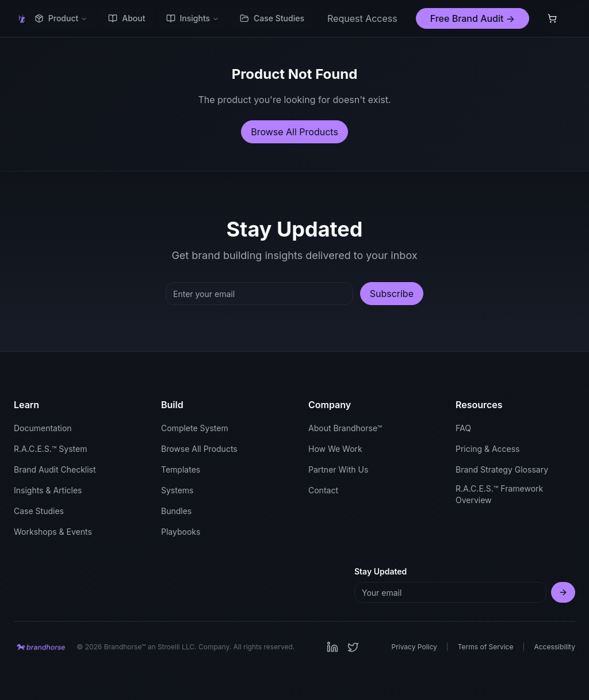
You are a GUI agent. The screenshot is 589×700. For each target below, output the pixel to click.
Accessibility (554, 647)
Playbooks (181, 532)
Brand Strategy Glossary (502, 469)
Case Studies (272, 18)
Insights (193, 18)
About (127, 18)
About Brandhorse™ (345, 428)
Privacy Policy (414, 647)
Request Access (362, 18)
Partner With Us (338, 469)
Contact (323, 490)
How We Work (335, 449)
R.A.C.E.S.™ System (50, 449)
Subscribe (392, 294)
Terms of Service (486, 647)
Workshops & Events (53, 532)
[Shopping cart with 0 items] (552, 18)
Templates (181, 469)
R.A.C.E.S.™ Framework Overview (499, 494)
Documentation (43, 428)
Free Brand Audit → (473, 18)
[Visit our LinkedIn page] (332, 647)
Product (61, 18)
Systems (177, 490)
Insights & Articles (48, 490)
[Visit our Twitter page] (353, 647)
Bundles (176, 511)
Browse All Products (294, 132)
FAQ (463, 428)
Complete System (195, 428)
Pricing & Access (487, 449)
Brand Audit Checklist (55, 469)
